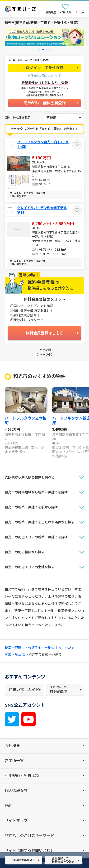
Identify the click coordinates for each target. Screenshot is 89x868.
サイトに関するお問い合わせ (29, 851)
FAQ (8, 806)
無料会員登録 (28, 88)
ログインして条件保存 (45, 68)
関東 (8, 654)
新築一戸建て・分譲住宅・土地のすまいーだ (38, 648)
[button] (7, 37)
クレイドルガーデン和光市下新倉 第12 (42, 210)
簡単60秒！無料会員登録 (45, 103)
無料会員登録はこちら (45, 333)
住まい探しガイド (24, 690)
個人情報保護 (16, 791)
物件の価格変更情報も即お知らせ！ (45, 95)
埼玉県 (20, 654)
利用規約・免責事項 (22, 776)
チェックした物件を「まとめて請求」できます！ (44, 129)
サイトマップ (16, 821)
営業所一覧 (14, 761)
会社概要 (12, 746)
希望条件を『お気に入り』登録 (45, 83)
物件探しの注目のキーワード (29, 836)
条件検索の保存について (42, 76)
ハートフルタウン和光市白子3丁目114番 (43, 144)
